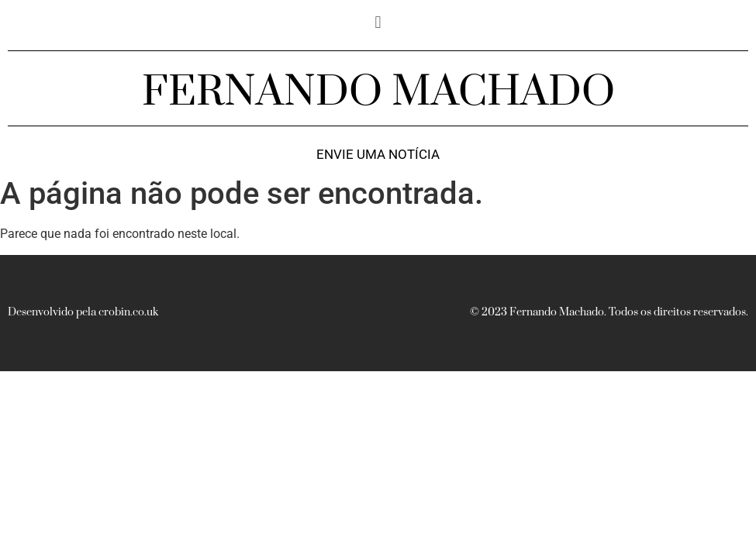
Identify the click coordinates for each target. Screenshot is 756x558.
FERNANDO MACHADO (378, 92)
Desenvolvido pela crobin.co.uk (83, 312)
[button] (378, 22)
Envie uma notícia (378, 155)
